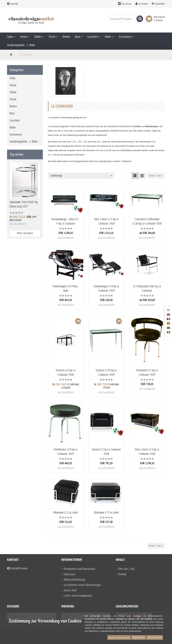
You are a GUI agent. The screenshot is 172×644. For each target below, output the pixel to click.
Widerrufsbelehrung (74, 581)
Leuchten (94, 37)
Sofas (11, 37)
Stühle (39, 37)
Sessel (25, 37)
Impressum (69, 575)
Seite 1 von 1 (156, 176)
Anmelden (160, 4)
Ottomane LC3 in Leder (106, 513)
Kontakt (13, 4)
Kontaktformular (17, 570)
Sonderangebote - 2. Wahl (21, 45)
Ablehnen (139, 637)
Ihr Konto (143, 4)
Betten (66, 37)
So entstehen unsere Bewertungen (82, 586)
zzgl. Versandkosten (66, 238)
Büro (79, 37)
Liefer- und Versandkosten (78, 597)
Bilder (109, 37)
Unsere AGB (70, 592)
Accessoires (126, 37)
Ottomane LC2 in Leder (66, 513)
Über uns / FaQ (126, 570)
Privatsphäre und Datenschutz (80, 570)
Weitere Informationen (119, 638)
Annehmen (155, 637)
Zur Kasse (127, 4)
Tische (53, 37)
